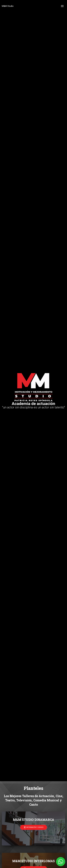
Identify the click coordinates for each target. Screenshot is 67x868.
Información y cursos (34, 827)
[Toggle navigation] (62, 6)
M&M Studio (8, 6)
